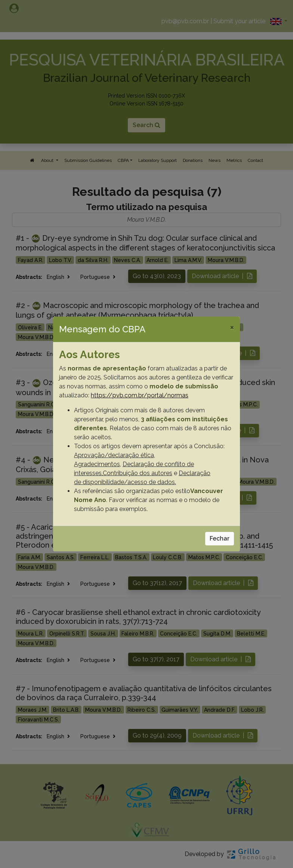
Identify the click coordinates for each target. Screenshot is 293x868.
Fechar (220, 538)
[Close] (232, 327)
